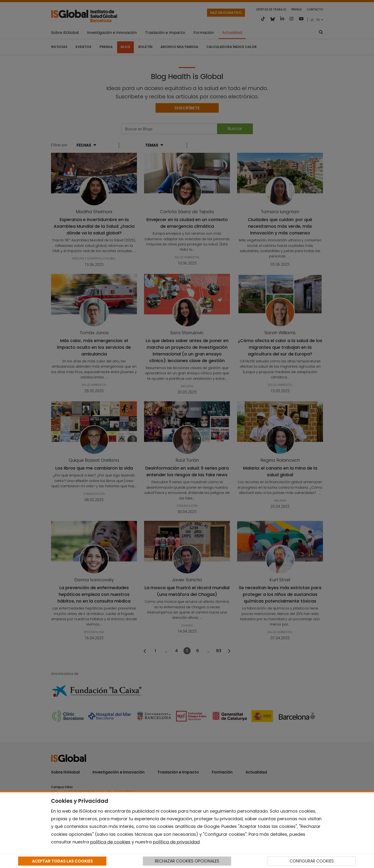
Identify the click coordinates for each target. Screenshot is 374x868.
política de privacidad (176, 842)
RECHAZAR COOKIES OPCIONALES (187, 861)
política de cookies (110, 842)
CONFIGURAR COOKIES (312, 861)
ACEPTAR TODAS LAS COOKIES (62, 861)
